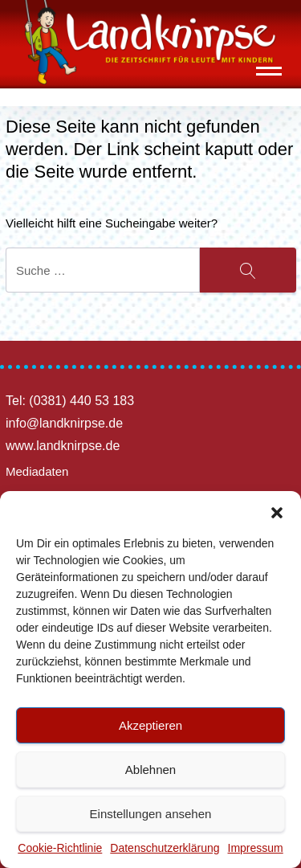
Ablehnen (150, 770)
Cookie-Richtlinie (60, 848)
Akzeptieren (150, 725)
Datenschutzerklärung (165, 848)
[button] (277, 511)
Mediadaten (37, 471)
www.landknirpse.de (63, 446)
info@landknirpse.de (64, 423)
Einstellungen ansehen (151, 814)
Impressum (256, 848)
